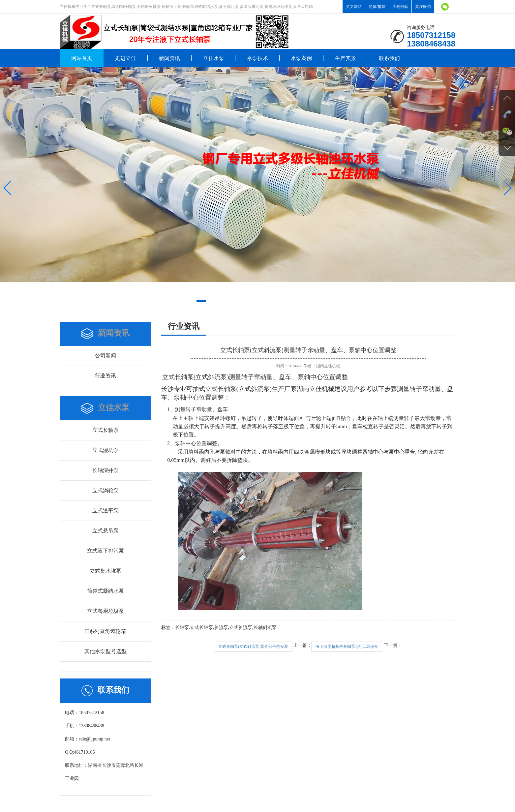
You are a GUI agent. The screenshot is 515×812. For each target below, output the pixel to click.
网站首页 (82, 58)
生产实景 (346, 58)
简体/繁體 (377, 7)
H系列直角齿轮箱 (106, 631)
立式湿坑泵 (106, 450)
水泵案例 (301, 58)
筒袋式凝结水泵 (106, 591)
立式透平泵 (106, 511)
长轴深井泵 (106, 470)
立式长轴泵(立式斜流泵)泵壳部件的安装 (253, 647)
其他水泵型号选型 (106, 651)
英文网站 (354, 7)
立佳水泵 (214, 58)
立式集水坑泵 (106, 571)
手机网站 (400, 7)
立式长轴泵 (106, 430)
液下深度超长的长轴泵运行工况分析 (347, 647)
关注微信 (423, 7)
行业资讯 (106, 376)
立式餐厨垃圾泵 (106, 611)
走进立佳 (126, 58)
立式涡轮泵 (106, 490)
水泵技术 (257, 58)
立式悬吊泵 (106, 531)
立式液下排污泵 (106, 551)
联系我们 (389, 58)
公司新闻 (106, 356)
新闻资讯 (169, 58)
